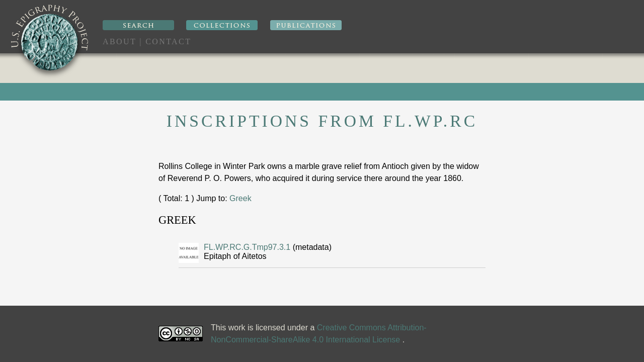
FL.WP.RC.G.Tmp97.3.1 (248, 247)
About (119, 41)
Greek (240, 198)
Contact (168, 41)
